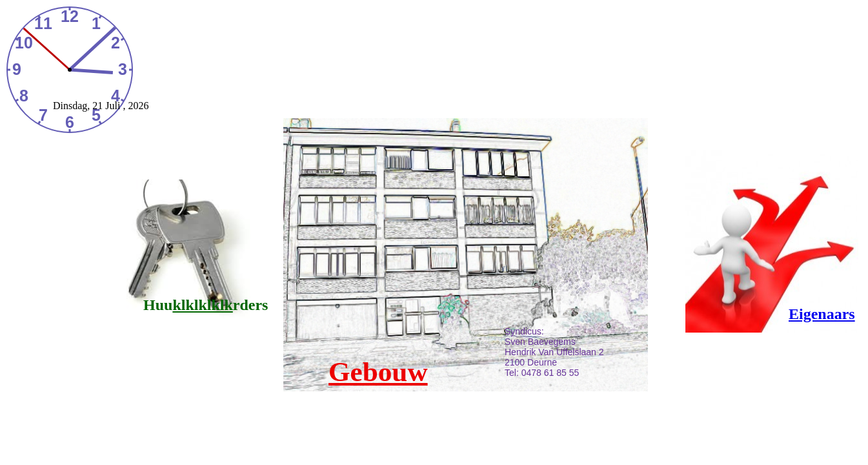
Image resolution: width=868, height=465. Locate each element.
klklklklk (202, 305)
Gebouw (378, 372)
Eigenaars (822, 314)
